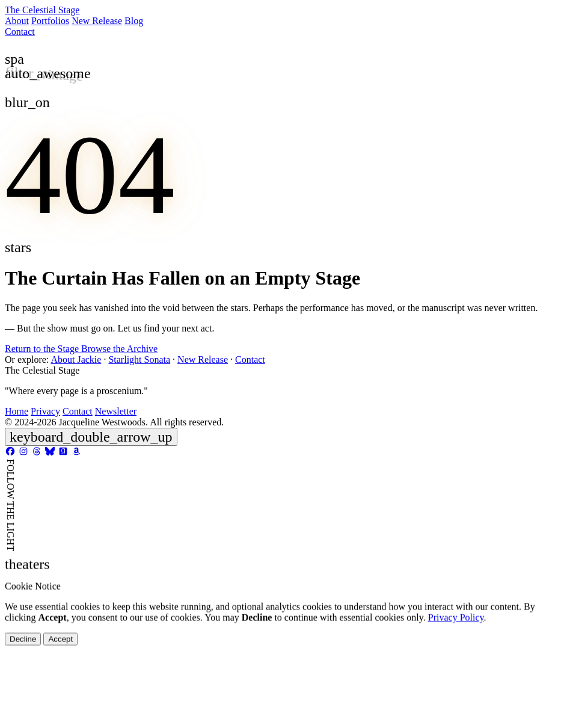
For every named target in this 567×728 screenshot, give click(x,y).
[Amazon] (76, 453)
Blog (134, 21)
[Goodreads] (63, 453)
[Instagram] (23, 453)
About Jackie (76, 359)
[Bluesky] (50, 453)
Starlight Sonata (139, 359)
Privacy (45, 411)
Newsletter (116, 411)
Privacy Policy (456, 645)
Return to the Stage (43, 349)
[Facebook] (10, 453)
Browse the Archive (119, 349)
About (17, 21)
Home (17, 411)
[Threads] (37, 453)
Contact (20, 32)
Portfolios (50, 21)
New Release (97, 21)
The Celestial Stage (42, 10)
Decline (23, 667)
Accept (60, 667)
